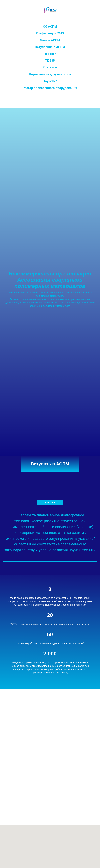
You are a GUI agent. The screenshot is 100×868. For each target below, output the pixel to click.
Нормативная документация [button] (50, 74)
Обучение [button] (50, 81)
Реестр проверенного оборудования (50, 88)
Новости (50, 54)
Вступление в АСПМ (50, 47)
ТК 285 (50, 61)
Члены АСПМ (50, 40)
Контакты (50, 67)
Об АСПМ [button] (50, 27)
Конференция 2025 (50, 33)
